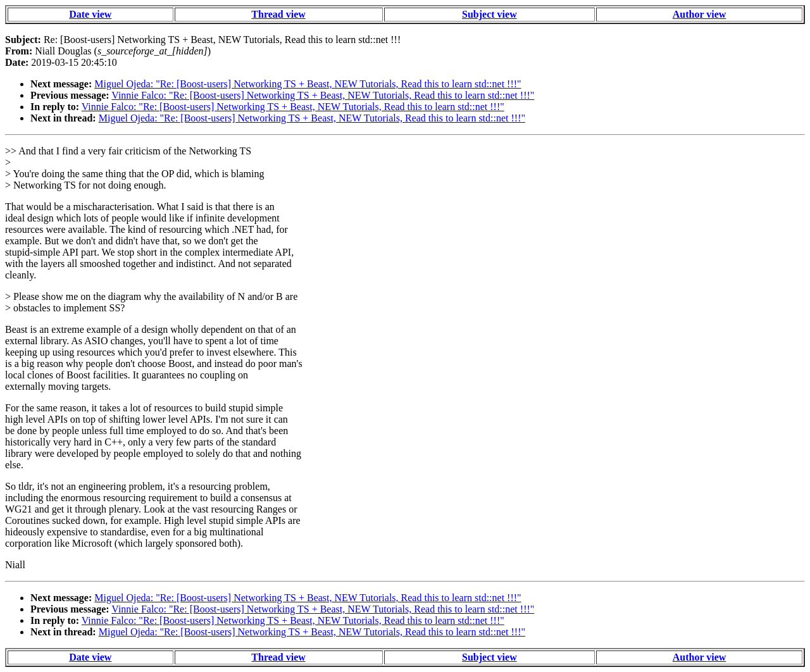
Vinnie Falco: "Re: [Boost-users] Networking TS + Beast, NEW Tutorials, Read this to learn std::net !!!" (323, 95)
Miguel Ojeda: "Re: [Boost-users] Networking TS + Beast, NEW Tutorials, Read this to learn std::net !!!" (308, 84)
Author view (700, 14)
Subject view (489, 14)
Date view (90, 14)
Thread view (278, 14)
